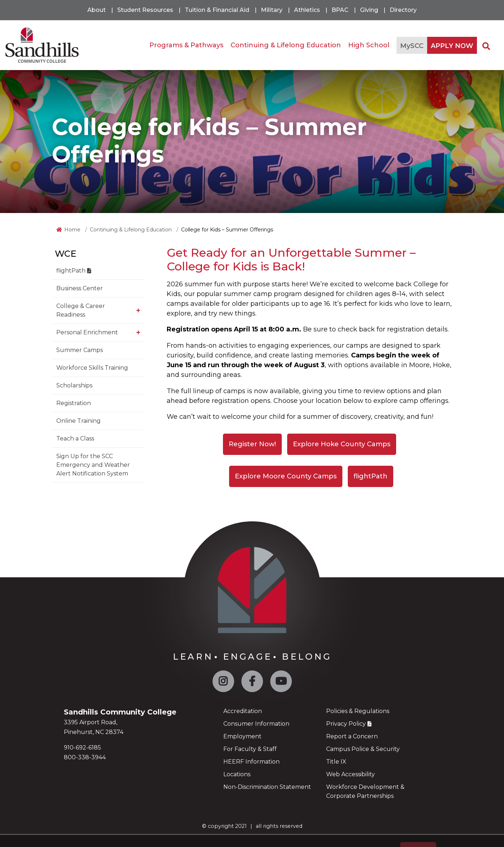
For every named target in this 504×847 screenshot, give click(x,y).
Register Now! (252, 444)
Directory (403, 10)
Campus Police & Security (363, 749)
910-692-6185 (82, 748)
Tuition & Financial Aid (217, 10)
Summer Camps (80, 350)
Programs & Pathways (186, 45)
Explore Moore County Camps (286, 476)
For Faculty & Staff (250, 749)
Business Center (80, 288)
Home (72, 230)
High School (369, 45)
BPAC (340, 10)
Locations (237, 774)
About (97, 10)
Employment (242, 736)
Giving (369, 10)
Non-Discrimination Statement (267, 787)
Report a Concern (352, 736)
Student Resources (145, 10)
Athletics (307, 10)
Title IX (336, 762)
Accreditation (243, 711)
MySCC (412, 46)
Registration (74, 403)
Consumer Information (256, 724)
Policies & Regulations (358, 711)
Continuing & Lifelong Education (286, 45)
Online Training (78, 421)
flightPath (71, 271)
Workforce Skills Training (92, 368)
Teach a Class (75, 438)
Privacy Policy (346, 724)
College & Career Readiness (81, 310)
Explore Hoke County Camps (342, 444)
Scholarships (74, 385)
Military (272, 10)
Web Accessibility (350, 774)
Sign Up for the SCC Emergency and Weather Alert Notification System (93, 465)
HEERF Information (251, 762)
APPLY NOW (452, 46)
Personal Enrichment (87, 332)
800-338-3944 (85, 757)
